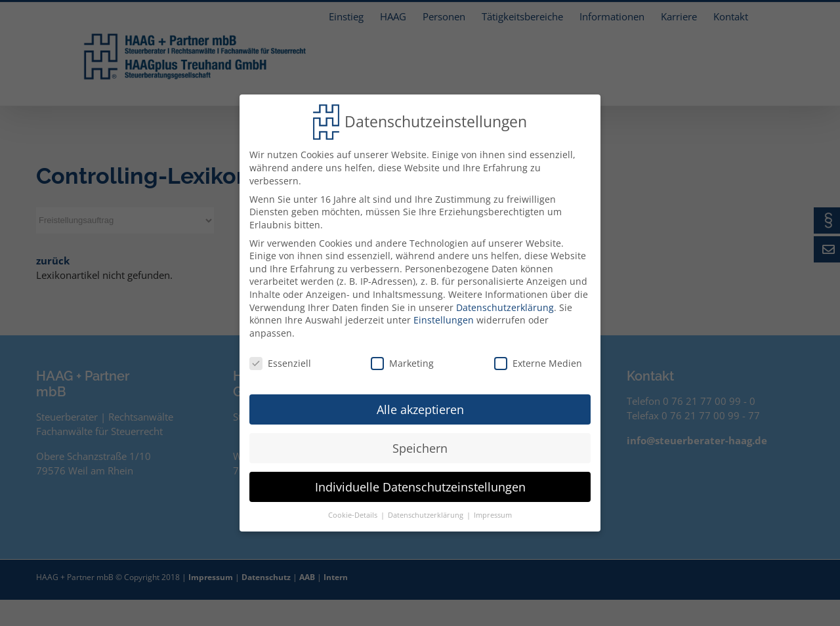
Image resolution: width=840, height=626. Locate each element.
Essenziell (280, 359)
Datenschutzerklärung (505, 303)
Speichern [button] (420, 444)
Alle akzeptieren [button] (420, 405)
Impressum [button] (493, 511)
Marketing (402, 359)
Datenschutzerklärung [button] (427, 511)
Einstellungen (444, 315)
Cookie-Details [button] (354, 511)
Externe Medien (538, 359)
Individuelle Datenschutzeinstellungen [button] (420, 482)
